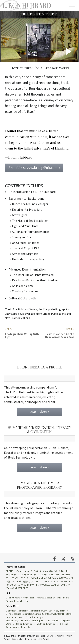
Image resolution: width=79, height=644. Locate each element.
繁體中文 (27, 582)
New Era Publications (17, 318)
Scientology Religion (58, 611)
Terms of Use (31, 639)
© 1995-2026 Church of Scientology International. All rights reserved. (35, 636)
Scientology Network (38, 611)
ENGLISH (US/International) (19, 571)
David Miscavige (13, 614)
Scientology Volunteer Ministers (56, 614)
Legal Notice (43, 639)
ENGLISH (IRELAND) (26, 575)
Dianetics (10, 611)
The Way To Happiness (35, 621)
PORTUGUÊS (22, 588)
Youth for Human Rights (48, 624)
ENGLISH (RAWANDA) (31, 578)
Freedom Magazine (15, 621)
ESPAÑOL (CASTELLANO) (48, 585)
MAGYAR (61, 582)
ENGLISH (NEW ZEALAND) (48, 575)
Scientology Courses (31, 614)
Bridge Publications (54, 314)
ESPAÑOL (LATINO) (26, 585)
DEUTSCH (51, 582)
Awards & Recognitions (47, 598)
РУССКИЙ (17, 582)
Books (33, 598)
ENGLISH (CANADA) (43, 571)
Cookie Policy (17, 639)
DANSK (45, 578)
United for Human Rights (24, 624)
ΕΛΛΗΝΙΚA (65, 585)
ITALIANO (10, 588)
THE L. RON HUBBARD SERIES (39, 14)
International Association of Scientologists (25, 617)
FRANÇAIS (55, 578)
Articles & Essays (20, 601)
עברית (65, 578)
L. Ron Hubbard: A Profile (17, 598)
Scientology (22, 611)
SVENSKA (11, 585)
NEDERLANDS (38, 582)
